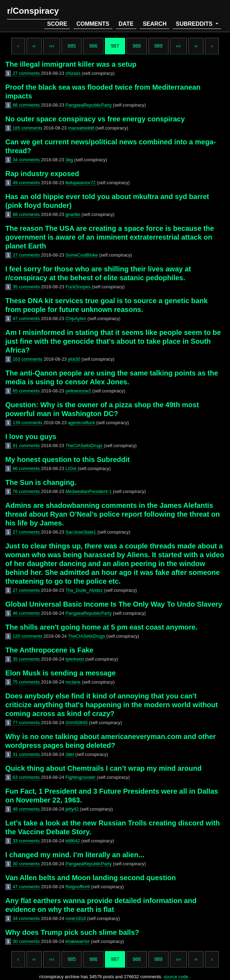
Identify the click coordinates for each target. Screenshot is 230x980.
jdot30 (75, 359)
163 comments (28, 359)
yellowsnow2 (79, 391)
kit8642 (73, 841)
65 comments (27, 391)
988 (137, 46)
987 (115, 46)
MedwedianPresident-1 (89, 491)
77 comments (27, 723)
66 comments (27, 105)
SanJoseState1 (81, 532)
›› (196, 46)
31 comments (27, 754)
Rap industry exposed (42, 174)
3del (70, 754)
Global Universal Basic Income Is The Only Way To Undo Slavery (114, 604)
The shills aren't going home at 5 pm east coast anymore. (101, 627)
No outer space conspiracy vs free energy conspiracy (95, 119)
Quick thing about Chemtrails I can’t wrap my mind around (104, 768)
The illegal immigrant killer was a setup (71, 64)
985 (72, 46)
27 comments (27, 73)
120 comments (28, 636)
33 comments (27, 841)
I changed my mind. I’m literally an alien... (75, 855)
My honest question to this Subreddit (67, 459)
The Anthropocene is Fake (49, 650)
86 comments (27, 468)
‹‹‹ (52, 46)
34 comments (27, 160)
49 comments (27, 183)
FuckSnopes (79, 287)
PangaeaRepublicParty (89, 105)
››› (178, 46)
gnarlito (73, 214)
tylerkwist (75, 659)
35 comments (27, 287)
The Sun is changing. (41, 482)
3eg (70, 160)
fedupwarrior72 (81, 183)
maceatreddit (82, 128)
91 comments (27, 446)
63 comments (27, 777)
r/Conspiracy (33, 11)
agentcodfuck (82, 423)
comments (93, 24)
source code (176, 977)
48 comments (27, 809)
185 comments (28, 128)
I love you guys (31, 437)
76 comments (27, 491)
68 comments (27, 214)
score (57, 24)
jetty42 (73, 809)
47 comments (27, 318)
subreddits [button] (195, 24)
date (126, 24)
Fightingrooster (81, 777)
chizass (73, 73)
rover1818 (76, 918)
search (155, 24)
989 (158, 46)
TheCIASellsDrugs (85, 446)
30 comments (27, 864)
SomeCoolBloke (82, 255)
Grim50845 (77, 723)
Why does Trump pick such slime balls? (72, 932)
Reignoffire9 (78, 887)
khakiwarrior (78, 941)
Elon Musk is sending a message (60, 673)
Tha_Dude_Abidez (85, 590)
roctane (73, 682)
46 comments (27, 613)
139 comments (28, 423)
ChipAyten (76, 318)
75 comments (27, 682)
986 (93, 46)
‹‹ (34, 46)
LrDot (72, 468)
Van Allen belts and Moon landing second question (91, 878)
